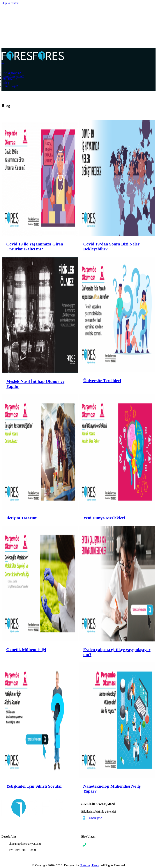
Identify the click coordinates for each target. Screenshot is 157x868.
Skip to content (10, 3)
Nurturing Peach (89, 865)
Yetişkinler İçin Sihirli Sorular (34, 786)
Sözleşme (96, 818)
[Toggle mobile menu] (3, 63)
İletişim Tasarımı (22, 518)
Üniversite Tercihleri (101, 381)
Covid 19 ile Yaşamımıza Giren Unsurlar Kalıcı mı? (35, 246)
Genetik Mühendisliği (26, 650)
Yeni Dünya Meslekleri (103, 518)
